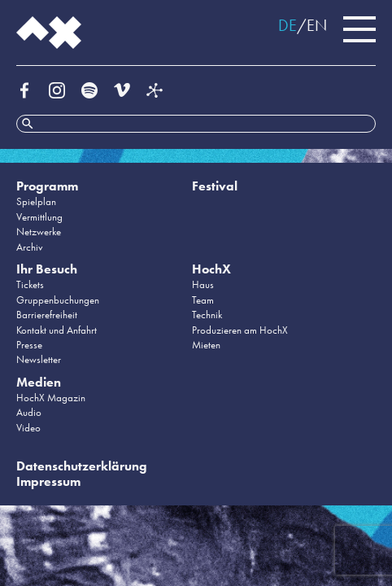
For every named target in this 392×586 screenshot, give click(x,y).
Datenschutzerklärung (82, 466)
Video (28, 428)
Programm (47, 186)
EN (317, 25)
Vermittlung (39, 217)
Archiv (30, 247)
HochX (211, 269)
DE (287, 25)
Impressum (48, 481)
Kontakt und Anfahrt (57, 330)
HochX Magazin (51, 398)
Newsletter (39, 359)
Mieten (206, 345)
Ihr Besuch (47, 269)
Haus (203, 284)
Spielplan (36, 201)
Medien (39, 382)
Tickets (30, 284)
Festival (215, 186)
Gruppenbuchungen (58, 300)
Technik (207, 315)
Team (203, 300)
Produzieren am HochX (240, 330)
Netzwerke (39, 232)
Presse (29, 345)
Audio (29, 412)
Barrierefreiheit (47, 315)
